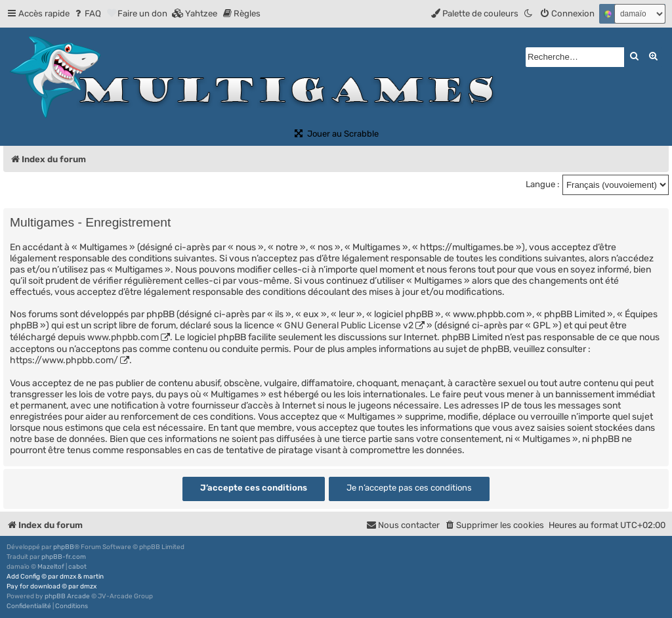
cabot (77, 567)
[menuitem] (87, 13)
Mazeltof (51, 567)
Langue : (542, 184)
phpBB (64, 547)
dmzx (68, 577)
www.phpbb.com (123, 337)
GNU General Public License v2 (349, 325)
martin (94, 577)
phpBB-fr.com (64, 557)
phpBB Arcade (67, 596)
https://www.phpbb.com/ (64, 360)
